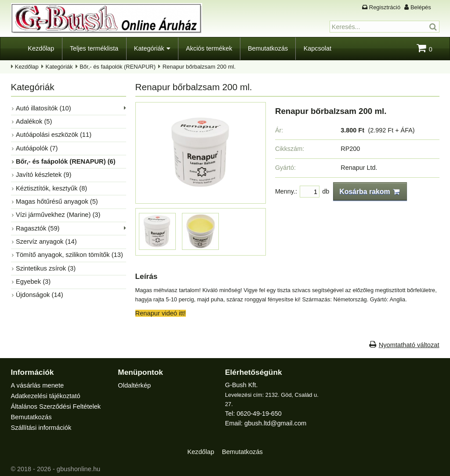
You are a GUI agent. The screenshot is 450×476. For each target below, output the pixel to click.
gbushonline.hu (78, 466)
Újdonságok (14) (39, 288)
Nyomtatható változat (409, 344)
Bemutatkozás (268, 48)
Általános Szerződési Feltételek (55, 405)
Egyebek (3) (33, 275)
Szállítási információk (41, 425)
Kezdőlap (41, 48)
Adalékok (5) (34, 121)
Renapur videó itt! (160, 312)
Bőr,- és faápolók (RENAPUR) (118, 67)
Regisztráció (385, 7)
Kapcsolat (318, 48)
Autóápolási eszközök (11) (53, 133)
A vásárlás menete (37, 385)
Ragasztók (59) (37, 224)
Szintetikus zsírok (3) (45, 263)
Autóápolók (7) (36, 146)
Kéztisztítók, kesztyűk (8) (51, 185)
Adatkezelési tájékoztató (45, 395)
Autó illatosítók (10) (43, 108)
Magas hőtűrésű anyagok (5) (56, 198)
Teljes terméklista (94, 48)
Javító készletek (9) (43, 172)
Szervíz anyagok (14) (46, 237)
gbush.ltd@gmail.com (275, 423)
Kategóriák (149, 48)
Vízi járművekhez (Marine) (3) (57, 211)
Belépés (421, 7)
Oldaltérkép (134, 385)
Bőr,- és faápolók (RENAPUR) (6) (65, 159)
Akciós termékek (209, 48)
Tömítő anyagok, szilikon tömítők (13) (68, 249)
